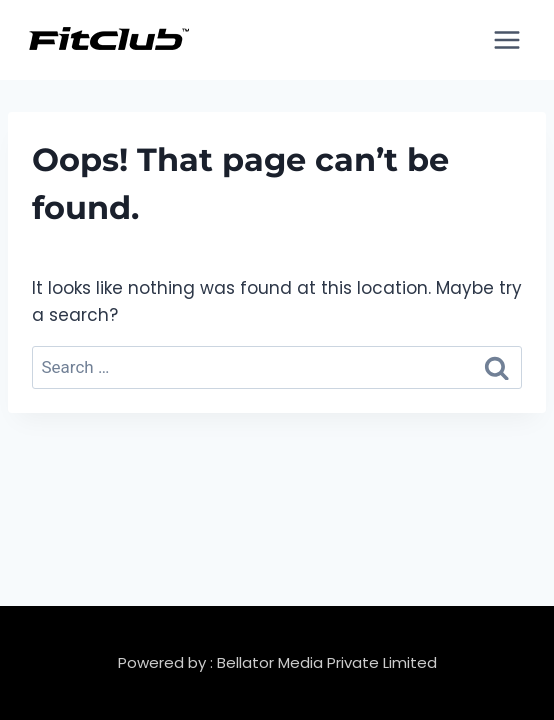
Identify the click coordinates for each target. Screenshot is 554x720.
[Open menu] (506, 39)
